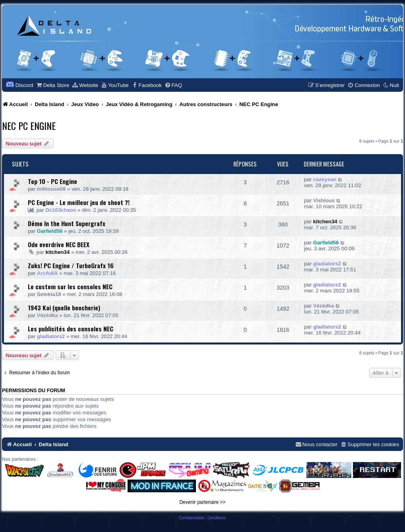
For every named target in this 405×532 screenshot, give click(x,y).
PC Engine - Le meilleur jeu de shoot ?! (79, 202)
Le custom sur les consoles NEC (70, 286)
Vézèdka (47, 315)
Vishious (324, 200)
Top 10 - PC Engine (52, 181)
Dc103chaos (61, 210)
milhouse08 (51, 189)
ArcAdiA (47, 273)
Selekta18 (49, 294)
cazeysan (325, 179)
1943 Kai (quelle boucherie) (64, 308)
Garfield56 (50, 231)
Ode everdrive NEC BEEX (59, 244)
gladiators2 (327, 264)
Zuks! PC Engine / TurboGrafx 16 (71, 265)
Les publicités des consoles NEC (71, 329)
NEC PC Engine (29, 126)
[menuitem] (52, 85)
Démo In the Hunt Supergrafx (67, 223)
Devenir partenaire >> (202, 502)
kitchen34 (325, 222)
